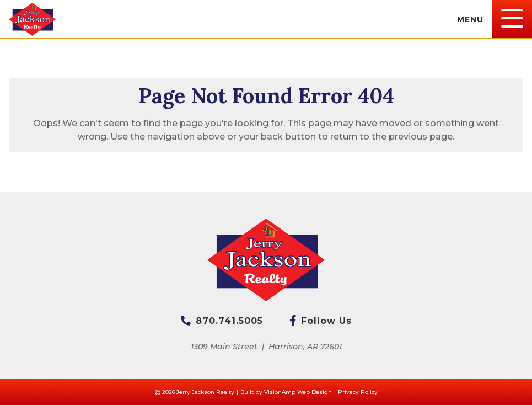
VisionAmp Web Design (298, 392)
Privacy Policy (358, 392)
